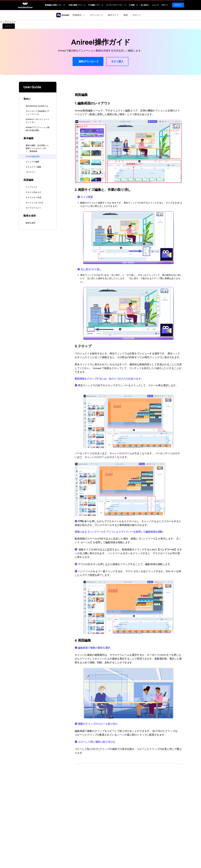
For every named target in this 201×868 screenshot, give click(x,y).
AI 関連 (133, 5)
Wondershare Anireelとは (37, 106)
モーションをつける (34, 203)
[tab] (38, 97)
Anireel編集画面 (33, 156)
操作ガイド (113, 15)
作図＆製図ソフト (77, 5)
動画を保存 (30, 223)
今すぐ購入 (117, 61)
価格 (126, 15)
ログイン (178, 5)
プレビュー (30, 172)
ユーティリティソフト (116, 5)
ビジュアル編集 (32, 162)
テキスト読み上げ (33, 192)
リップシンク (31, 187)
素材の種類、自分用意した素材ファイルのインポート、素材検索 (37, 148)
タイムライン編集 (33, 167)
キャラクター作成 (33, 197)
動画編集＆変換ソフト (55, 5)
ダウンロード (97, 15)
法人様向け (145, 5)
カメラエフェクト (33, 208)
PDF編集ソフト (96, 5)
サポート (165, 5)
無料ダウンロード (88, 62)
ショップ (155, 5)
